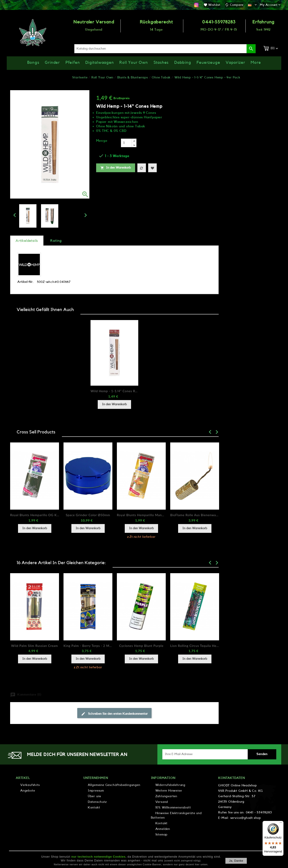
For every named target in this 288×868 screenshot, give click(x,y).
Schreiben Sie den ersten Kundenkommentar (114, 714)
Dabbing (183, 62)
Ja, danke (236, 861)
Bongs (33, 62)
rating (56, 241)
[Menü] (281, 824)
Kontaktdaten (232, 778)
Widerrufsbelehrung (170, 785)
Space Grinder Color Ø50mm (88, 515)
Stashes (161, 62)
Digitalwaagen (100, 62)
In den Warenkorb (116, 168)
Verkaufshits (30, 785)
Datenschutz (97, 802)
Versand (162, 802)
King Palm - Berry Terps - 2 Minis (88, 646)
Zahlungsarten (166, 796)
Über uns (94, 796)
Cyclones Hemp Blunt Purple (141, 646)
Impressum (96, 791)
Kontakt (94, 808)
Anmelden (163, 829)
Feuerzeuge (208, 62)
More (256, 62)
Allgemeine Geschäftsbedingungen (114, 785)
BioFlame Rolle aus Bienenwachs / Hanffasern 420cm (195, 515)
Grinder (52, 62)
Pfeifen (73, 62)
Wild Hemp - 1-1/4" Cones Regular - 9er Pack (114, 391)
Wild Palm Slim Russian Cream (35, 646)
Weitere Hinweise (169, 791)
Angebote (28, 791)
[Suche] (165, 49)
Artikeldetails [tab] (27, 241)
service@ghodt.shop (246, 818)
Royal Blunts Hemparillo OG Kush (35, 515)
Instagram (196, 5)
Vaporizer (235, 62)
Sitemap (162, 835)
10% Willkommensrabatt (173, 808)
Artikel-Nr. (25, 282)
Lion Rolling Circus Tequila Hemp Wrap (195, 646)
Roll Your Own (134, 62)
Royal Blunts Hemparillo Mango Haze (141, 515)
